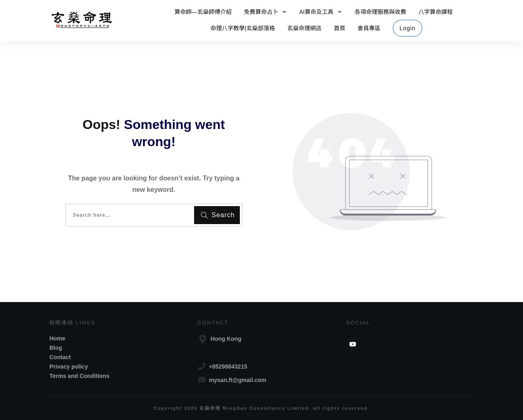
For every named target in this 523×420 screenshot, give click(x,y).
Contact (60, 357)
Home (57, 338)
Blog (56, 348)
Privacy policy (69, 367)
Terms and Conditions (79, 376)
